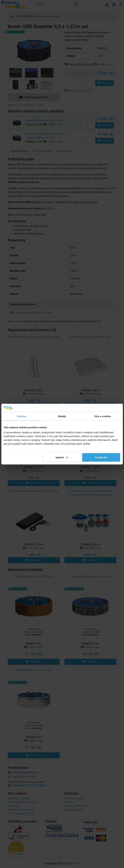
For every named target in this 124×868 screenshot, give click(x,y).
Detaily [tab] (62, 416)
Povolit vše (101, 457)
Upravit (62, 457)
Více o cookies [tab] (103, 416)
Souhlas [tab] (22, 416)
